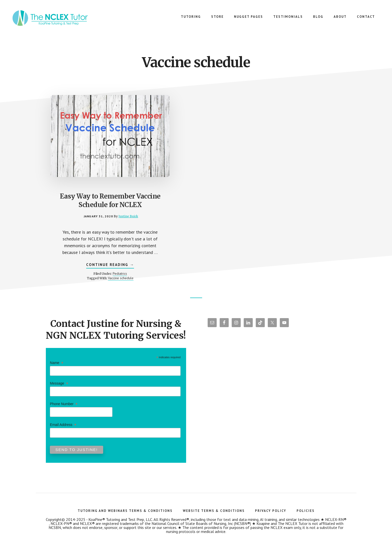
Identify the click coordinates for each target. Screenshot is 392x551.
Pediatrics (105, 275)
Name (56, 365)
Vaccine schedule (106, 280)
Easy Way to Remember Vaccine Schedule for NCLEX (96, 185)
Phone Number (64, 407)
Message (59, 386)
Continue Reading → (96, 267)
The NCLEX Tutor (50, 20)
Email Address (63, 427)
